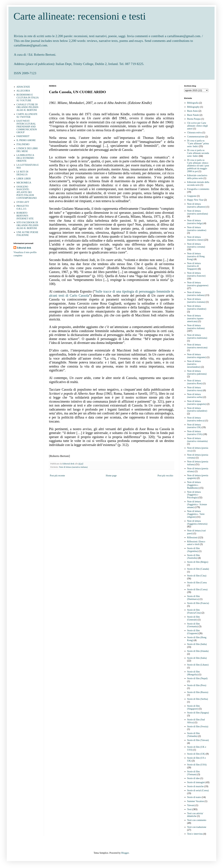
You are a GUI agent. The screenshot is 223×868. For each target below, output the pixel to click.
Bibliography (193, 107)
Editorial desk (24, 248)
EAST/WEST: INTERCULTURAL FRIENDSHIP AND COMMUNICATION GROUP (27, 127)
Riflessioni (192, 538)
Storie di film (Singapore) (194, 707)
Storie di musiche (195, 786)
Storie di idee (194, 778)
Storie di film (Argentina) (194, 550)
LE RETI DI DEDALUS (22, 173)
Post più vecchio (165, 476)
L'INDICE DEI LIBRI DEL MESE (27, 150)
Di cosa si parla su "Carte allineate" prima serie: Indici (198, 144)
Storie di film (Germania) (194, 625)
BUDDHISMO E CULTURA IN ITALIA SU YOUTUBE (28, 98)
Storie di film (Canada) (198, 569)
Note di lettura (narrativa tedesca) (196, 419)
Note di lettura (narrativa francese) (196, 274)
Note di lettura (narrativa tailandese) (197, 410)
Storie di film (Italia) (197, 658)
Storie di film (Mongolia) (194, 673)
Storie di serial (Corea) (198, 790)
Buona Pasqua (194, 119)
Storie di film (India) (197, 644)
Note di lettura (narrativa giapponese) (198, 284)
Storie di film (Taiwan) (198, 740)
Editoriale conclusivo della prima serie (197, 177)
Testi (189, 809)
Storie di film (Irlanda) (198, 651)
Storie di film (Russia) (198, 692)
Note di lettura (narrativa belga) (195, 222)
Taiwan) (191, 805)
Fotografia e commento (198, 189)
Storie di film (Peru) (197, 685)
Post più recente (57, 476)
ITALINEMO (23, 144)
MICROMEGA (24, 183)
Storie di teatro (194, 797)
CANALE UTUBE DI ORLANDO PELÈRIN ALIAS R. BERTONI (28, 107)
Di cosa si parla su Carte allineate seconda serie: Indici (198, 153)
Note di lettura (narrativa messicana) (197, 346)
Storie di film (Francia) (198, 603)
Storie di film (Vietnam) (194, 773)
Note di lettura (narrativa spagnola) (197, 403)
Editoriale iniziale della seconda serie (198, 184)
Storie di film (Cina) (197, 576)
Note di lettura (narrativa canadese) (197, 229)
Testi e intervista (195, 834)
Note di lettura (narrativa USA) (195, 433)
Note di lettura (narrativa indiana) (196, 294)
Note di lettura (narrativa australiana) (198, 212)
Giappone (192, 196)
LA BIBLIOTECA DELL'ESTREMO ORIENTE (25, 158)
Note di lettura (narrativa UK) (194, 426)
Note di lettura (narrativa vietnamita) (197, 440)
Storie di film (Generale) (194, 618)
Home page (111, 476)
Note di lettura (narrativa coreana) (196, 245)
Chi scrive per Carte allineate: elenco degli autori (198, 126)
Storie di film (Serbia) (198, 699)
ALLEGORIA (23, 91)
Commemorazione (196, 137)
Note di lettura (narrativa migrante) (197, 356)
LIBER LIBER (24, 179)
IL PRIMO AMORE (26, 140)
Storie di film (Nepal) (197, 678)
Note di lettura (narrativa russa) (195, 389)
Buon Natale (193, 115)
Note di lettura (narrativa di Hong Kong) (196, 256)
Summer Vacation (196, 801)
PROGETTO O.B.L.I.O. (23, 207)
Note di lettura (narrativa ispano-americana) (196, 318)
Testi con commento (197, 820)
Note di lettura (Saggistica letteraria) (197, 522)
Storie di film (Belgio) (198, 562)
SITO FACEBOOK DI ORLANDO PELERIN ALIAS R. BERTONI (28, 225)
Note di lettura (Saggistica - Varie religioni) (196, 514)
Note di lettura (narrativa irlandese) (197, 307)
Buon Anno (193, 111)
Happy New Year (195, 200)
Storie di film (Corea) (197, 589)
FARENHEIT (23, 136)
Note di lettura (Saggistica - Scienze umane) (197, 504)
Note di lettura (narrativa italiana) (73, 467)
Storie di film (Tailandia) (194, 735)
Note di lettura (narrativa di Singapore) (194, 266)
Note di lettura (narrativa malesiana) (197, 336)
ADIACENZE (23, 87)
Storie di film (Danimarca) (194, 598)
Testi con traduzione (197, 827)
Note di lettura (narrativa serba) (195, 396)
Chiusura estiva (195, 133)
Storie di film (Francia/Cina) (194, 611)
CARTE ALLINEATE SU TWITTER (27, 116)
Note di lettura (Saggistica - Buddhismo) (194, 485)
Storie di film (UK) (196, 754)
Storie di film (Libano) (198, 665)
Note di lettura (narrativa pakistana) (197, 372)
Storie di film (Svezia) (198, 727)
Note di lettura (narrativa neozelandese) (194, 364)
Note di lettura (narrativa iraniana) (196, 301)
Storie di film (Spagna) (198, 713)
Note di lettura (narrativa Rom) (195, 382)
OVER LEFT (23, 202)
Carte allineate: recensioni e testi (80, 16)
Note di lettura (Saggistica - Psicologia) (194, 495)
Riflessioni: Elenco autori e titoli (196, 543)
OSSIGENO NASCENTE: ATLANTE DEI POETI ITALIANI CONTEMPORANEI (27, 192)
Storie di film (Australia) (194, 557)
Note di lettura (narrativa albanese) (197, 205)
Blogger (125, 853)
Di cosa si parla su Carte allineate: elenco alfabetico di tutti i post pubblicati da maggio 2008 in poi (198, 166)
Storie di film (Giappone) (194, 632)
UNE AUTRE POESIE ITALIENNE (27, 234)
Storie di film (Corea (197, 583)
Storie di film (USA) (197, 765)
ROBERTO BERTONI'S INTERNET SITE (25, 216)
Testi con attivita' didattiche (195, 815)
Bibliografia (193, 103)
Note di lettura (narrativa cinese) (195, 238)
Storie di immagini (196, 782)
